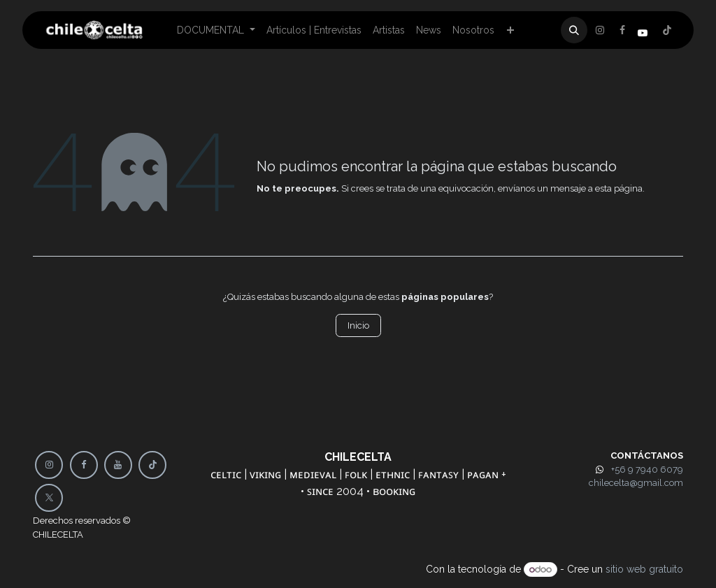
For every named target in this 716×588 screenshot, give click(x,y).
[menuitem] (216, 30)
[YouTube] (118, 465)
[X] (622, 30)
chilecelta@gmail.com (636, 483)
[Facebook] (600, 30)
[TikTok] (152, 465)
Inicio (358, 325)
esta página (619, 188)
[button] (574, 30)
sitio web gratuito (644, 569)
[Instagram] (667, 30)
